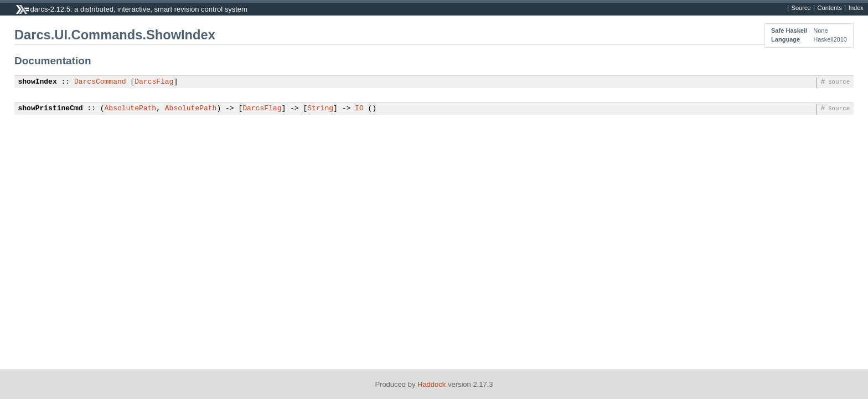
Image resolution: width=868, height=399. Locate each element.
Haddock (432, 384)
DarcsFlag (154, 82)
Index (856, 8)
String (320, 109)
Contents (830, 8)
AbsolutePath (131, 109)
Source (801, 8)
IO (359, 109)
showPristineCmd (51, 109)
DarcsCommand (100, 82)
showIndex (38, 82)
